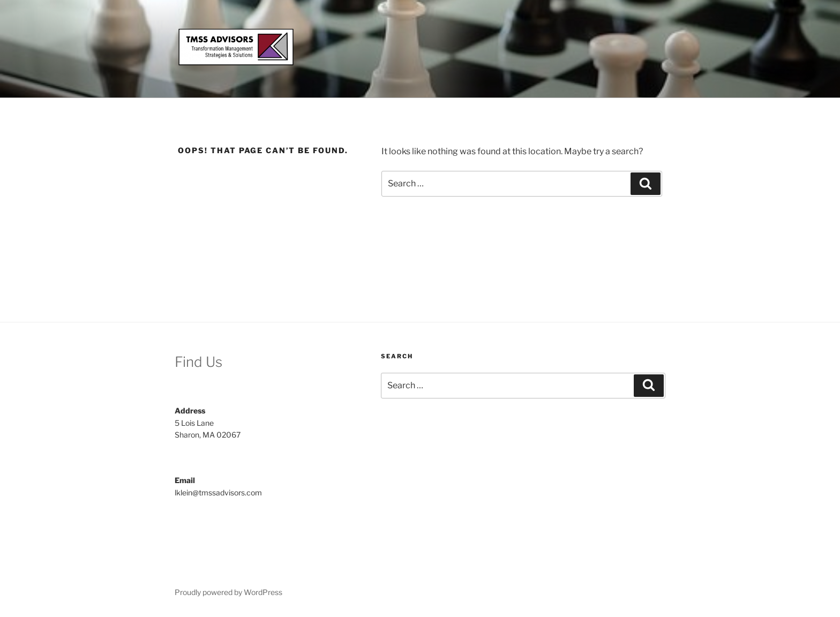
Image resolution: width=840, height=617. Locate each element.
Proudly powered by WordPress (228, 592)
